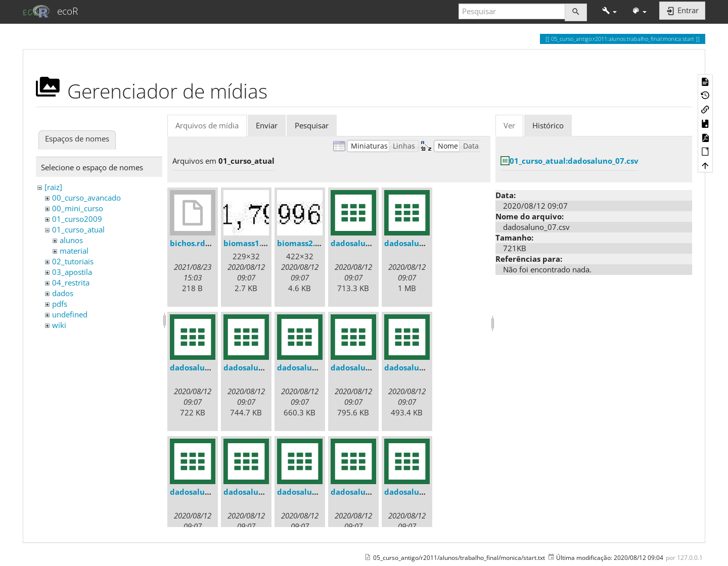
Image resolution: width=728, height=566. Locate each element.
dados (63, 293)
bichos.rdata (194, 243)
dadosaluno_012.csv (261, 367)
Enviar (267, 125)
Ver (509, 125)
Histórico (548, 125)
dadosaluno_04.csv (205, 492)
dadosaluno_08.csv (420, 492)
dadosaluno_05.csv (259, 492)
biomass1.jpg (248, 243)
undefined (70, 314)
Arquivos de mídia (207, 125)
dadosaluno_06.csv (312, 492)
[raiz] (53, 187)
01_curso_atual (78, 229)
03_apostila (72, 272)
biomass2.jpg (302, 243)
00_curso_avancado (86, 198)
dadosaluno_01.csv (366, 243)
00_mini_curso (78, 208)
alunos (71, 240)
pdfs (60, 304)
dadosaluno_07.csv (366, 492)
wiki (59, 325)
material (74, 251)
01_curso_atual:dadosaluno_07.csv (574, 161)
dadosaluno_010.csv (422, 243)
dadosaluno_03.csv (420, 367)
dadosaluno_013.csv (315, 367)
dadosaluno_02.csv (366, 367)
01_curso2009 (77, 219)
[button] (609, 11)
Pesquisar (312, 125)
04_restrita (71, 282)
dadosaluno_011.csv (208, 367)
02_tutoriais (73, 261)
